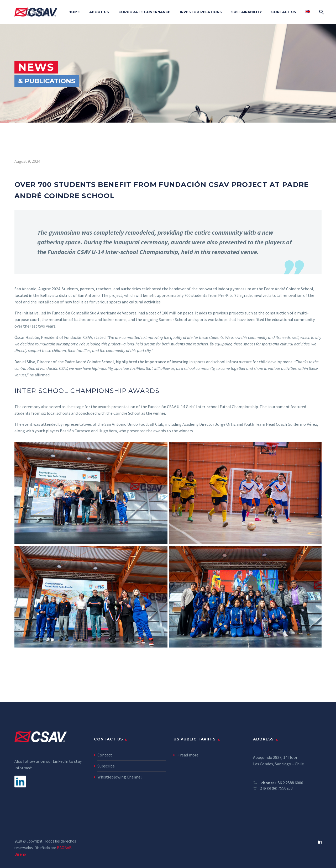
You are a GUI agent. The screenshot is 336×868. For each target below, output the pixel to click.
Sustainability (246, 12)
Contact (105, 755)
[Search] (321, 12)
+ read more (188, 755)
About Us (99, 12)
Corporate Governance (144, 12)
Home (74, 12)
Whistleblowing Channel (120, 777)
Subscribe (106, 766)
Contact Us (284, 12)
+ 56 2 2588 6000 (289, 783)
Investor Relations (201, 12)
